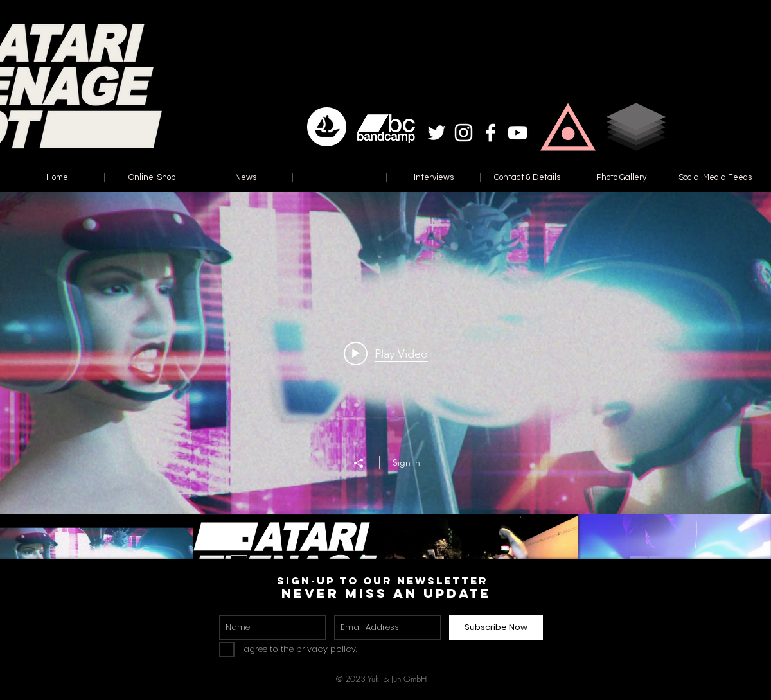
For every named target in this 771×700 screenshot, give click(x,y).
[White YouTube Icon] (518, 133)
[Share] (365, 463)
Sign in (406, 462)
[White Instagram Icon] (464, 133)
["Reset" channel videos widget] (385, 407)
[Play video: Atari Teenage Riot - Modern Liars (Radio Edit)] (386, 353)
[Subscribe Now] (496, 627)
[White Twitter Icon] (437, 133)
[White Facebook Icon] (491, 133)
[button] (568, 127)
